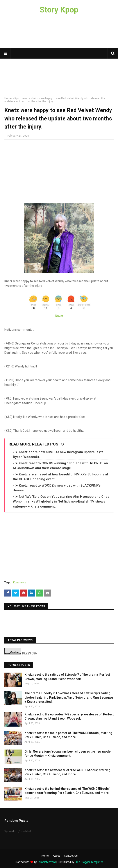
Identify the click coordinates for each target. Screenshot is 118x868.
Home (45, 856)
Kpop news (20, 583)
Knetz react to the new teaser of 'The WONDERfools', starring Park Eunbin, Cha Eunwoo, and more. (68, 772)
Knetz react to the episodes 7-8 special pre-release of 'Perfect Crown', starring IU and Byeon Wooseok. (69, 717)
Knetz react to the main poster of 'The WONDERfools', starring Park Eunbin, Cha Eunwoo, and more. (68, 735)
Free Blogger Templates (89, 862)
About (56, 856)
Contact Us (71, 856)
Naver (59, 316)
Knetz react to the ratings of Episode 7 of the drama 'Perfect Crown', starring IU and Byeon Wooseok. (67, 677)
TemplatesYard (47, 862)
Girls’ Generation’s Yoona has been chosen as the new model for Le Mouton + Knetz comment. (68, 754)
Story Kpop (59, 10)
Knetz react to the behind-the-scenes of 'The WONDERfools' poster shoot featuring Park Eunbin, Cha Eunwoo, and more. (67, 791)
